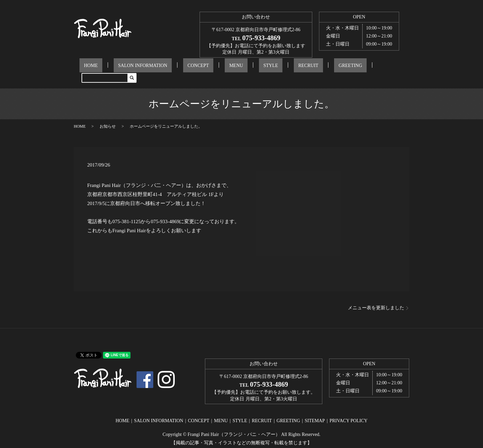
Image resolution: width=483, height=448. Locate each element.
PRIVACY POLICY (348, 410)
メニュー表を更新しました (376, 297)
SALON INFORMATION (147, 68)
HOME (104, 68)
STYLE (248, 68)
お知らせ (108, 116)
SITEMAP (315, 410)
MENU (223, 68)
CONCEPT (194, 68)
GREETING (310, 68)
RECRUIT (277, 68)
